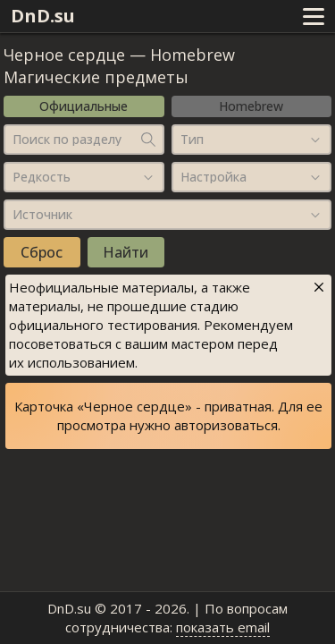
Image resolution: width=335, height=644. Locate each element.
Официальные (84, 106)
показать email (223, 627)
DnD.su (43, 16)
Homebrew (251, 106)
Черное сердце (64, 55)
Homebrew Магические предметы (119, 66)
